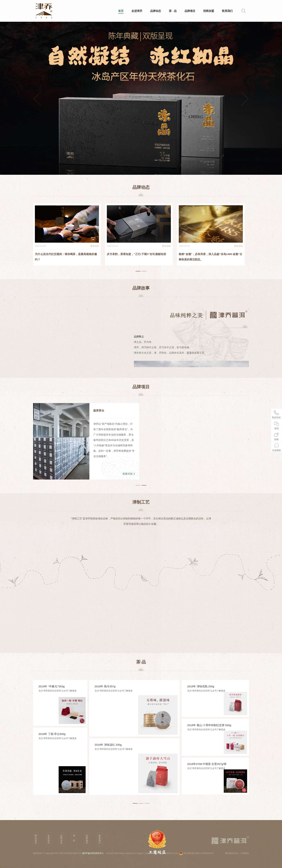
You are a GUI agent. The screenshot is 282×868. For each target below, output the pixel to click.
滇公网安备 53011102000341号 (196, 853)
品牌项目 (190, 11)
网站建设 (229, 853)
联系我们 (227, 11)
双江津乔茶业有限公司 (71, 853)
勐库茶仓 (99, 410)
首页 (121, 11)
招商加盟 (209, 11)
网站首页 (36, 839)
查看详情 (128, 474)
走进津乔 (137, 11)
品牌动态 (156, 11)
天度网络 (245, 853)
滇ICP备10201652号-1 (93, 853)
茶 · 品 (173, 11)
